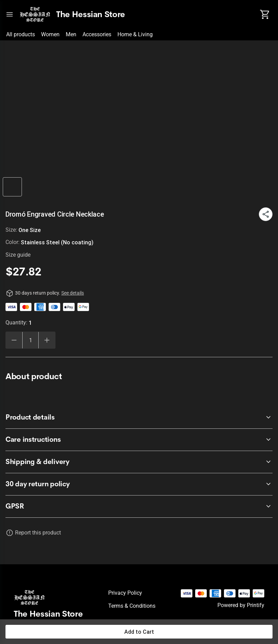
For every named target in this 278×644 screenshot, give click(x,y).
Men (71, 34)
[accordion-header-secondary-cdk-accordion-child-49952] (139, 440)
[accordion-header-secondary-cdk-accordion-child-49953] (139, 462)
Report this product (38, 533)
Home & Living (135, 34)
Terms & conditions (132, 606)
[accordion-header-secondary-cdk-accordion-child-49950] (139, 484)
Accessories (97, 34)
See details (73, 293)
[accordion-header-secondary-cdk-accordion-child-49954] (139, 506)
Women (50, 34)
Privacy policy (125, 593)
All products (21, 34)
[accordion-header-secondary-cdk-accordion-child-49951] (139, 417)
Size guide (18, 255)
